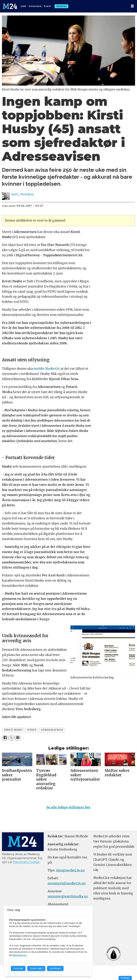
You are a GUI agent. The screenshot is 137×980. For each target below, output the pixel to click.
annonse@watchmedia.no (68, 896)
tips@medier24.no (70, 870)
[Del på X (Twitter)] (11, 738)
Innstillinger (125, 978)
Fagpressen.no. (20, 955)
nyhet (32, 730)
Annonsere (35, 6)
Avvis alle (18, 968)
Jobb (23, 6)
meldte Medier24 (47, 369)
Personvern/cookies (26, 862)
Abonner (62, 6)
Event (48, 6)
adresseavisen (52, 730)
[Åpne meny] (132, 6)
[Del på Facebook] (5, 738)
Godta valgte (36, 968)
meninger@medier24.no (67, 883)
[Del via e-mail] (18, 738)
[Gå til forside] (10, 6)
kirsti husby (13, 730)
